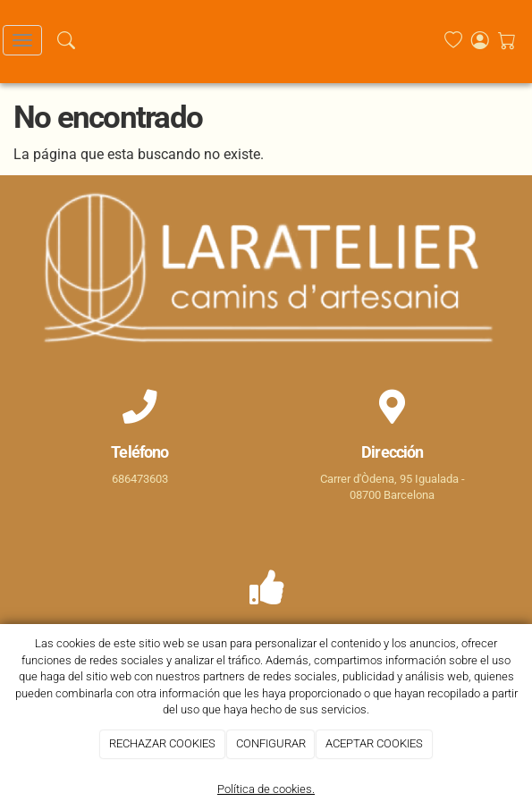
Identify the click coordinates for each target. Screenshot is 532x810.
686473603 (140, 479)
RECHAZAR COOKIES (162, 743)
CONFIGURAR (271, 743)
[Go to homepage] (259, 40)
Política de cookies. (266, 789)
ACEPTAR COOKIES (374, 743)
